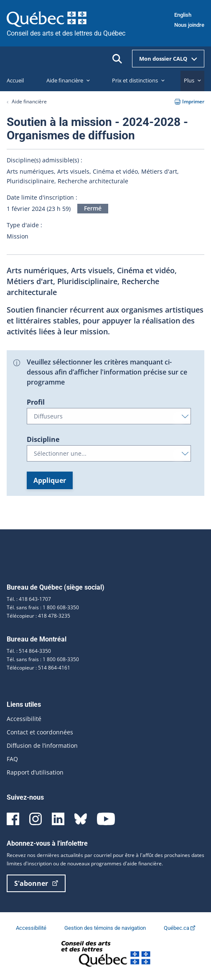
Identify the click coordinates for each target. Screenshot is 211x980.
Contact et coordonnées (40, 732)
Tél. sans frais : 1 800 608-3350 (43, 607)
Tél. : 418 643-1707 (29, 599)
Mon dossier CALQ (168, 59)
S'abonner (36, 883)
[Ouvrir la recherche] (117, 59)
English (183, 15)
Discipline (43, 439)
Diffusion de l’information (42, 745)
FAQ (12, 759)
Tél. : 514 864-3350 (29, 651)
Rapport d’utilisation (35, 772)
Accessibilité (24, 719)
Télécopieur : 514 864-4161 (38, 668)
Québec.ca (179, 928)
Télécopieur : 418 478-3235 (38, 616)
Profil (36, 402)
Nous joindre (189, 25)
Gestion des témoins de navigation (106, 928)
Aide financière (29, 101)
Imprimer (189, 101)
